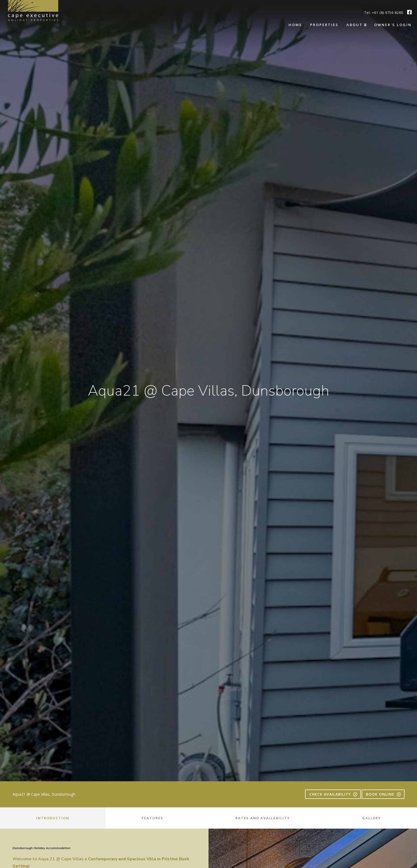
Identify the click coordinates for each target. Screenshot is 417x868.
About (355, 25)
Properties (324, 25)
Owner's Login (393, 25)
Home (295, 25)
